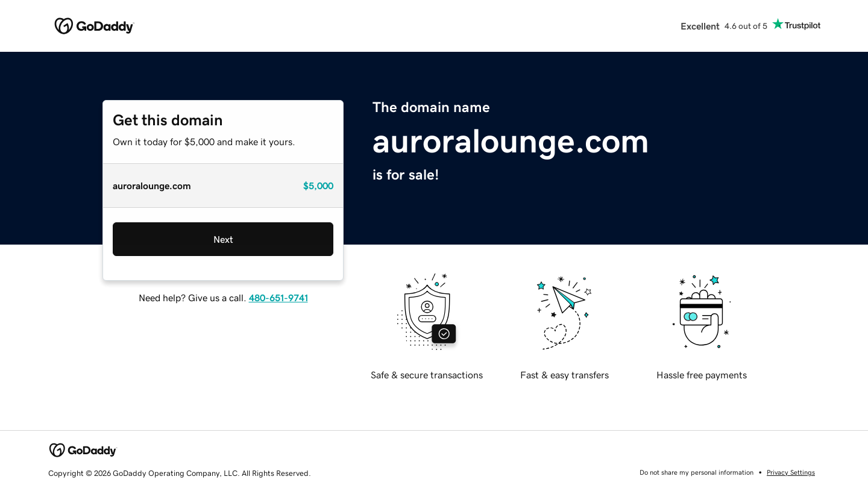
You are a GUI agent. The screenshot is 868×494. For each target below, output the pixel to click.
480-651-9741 (278, 298)
